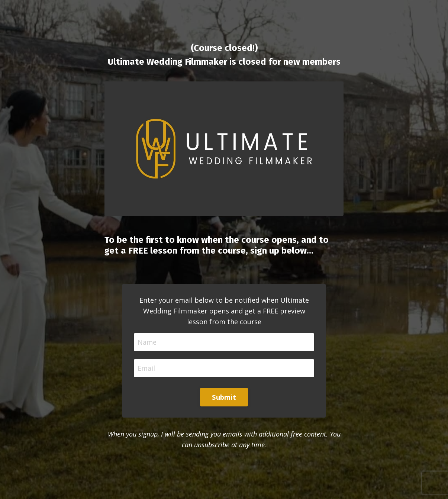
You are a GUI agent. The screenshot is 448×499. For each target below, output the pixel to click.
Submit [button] (224, 397)
